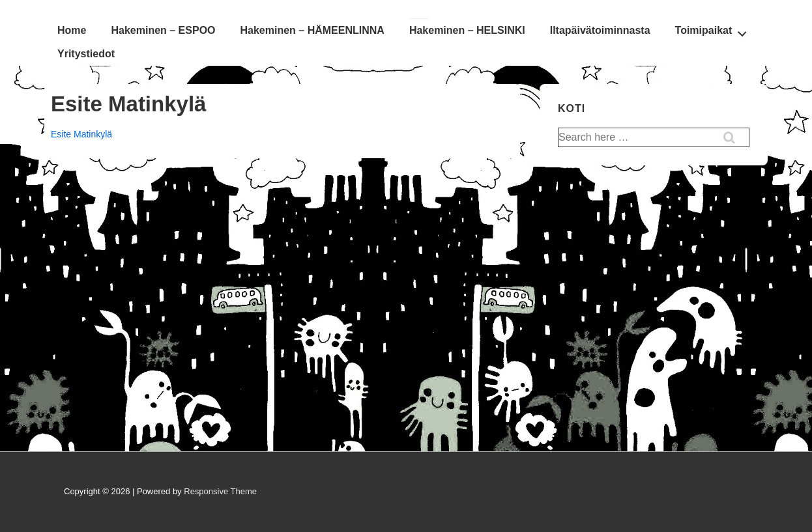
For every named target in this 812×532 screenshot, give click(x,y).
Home (72, 30)
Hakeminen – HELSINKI (467, 30)
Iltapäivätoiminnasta (600, 30)
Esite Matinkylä (81, 134)
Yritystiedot (86, 54)
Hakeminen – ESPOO (163, 30)
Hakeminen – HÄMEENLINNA (312, 30)
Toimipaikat (715, 30)
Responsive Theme (220, 491)
